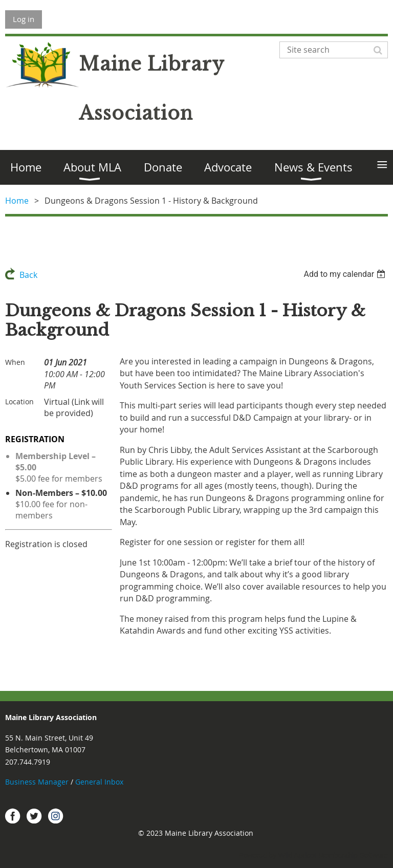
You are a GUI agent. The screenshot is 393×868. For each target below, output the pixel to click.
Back (28, 275)
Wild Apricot (297, 855)
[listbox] (346, 274)
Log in (24, 19)
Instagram (56, 816)
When (15, 362)
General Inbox (100, 782)
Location (19, 402)
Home (17, 201)
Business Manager (37, 782)
